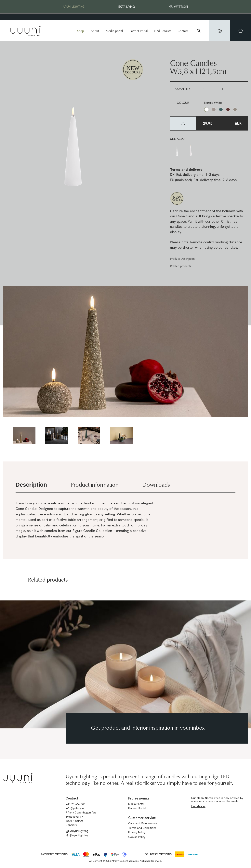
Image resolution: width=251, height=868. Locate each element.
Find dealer (198, 806)
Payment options (54, 854)
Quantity (183, 89)
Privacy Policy (137, 832)
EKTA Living (127, 7)
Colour (183, 103)
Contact (183, 31)
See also (177, 139)
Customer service (142, 818)
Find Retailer (163, 31)
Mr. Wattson (178, 7)
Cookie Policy (137, 837)
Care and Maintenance (143, 823)
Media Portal (136, 804)
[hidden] (220, 31)
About (95, 31)
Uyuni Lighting (74, 7)
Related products (180, 266)
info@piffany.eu (75, 808)
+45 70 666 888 (75, 804)
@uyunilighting (77, 831)
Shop (80, 31)
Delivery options (158, 854)
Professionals (139, 798)
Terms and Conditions (142, 828)
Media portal (114, 31)
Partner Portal (139, 31)
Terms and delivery (186, 169)
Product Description (182, 259)
